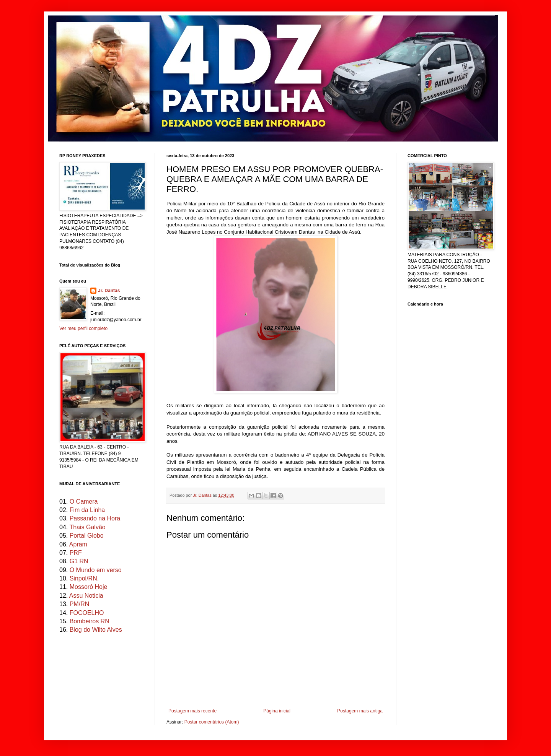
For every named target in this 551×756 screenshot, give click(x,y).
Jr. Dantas (203, 495)
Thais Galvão (87, 527)
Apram (78, 544)
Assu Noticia (86, 596)
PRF (76, 553)
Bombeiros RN (90, 621)
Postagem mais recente (192, 711)
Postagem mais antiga (360, 711)
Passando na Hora (95, 518)
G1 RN (79, 561)
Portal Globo (87, 536)
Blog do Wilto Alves (96, 630)
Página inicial (277, 711)
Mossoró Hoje (89, 587)
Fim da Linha (87, 510)
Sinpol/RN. (84, 578)
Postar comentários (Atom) (212, 722)
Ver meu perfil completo (83, 328)
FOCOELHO (87, 613)
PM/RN (80, 604)
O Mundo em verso (96, 570)
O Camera (84, 502)
